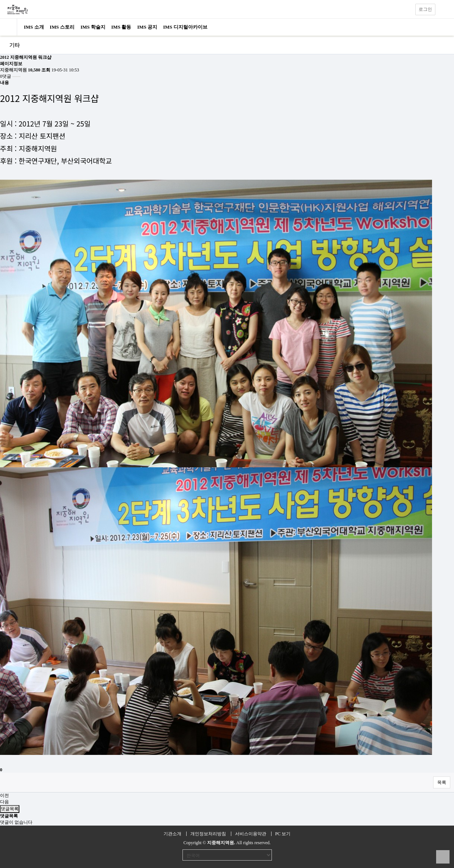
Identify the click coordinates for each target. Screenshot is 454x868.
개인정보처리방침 (208, 834)
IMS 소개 (34, 27)
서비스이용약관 (251, 834)
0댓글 (6, 76)
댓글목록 (10, 809)
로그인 (425, 9)
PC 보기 (283, 834)
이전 (4, 795)
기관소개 (172, 834)
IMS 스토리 (62, 27)
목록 (442, 782)
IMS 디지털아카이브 (185, 27)
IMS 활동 (121, 27)
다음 (4, 802)
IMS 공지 (147, 27)
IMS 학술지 (93, 27)
